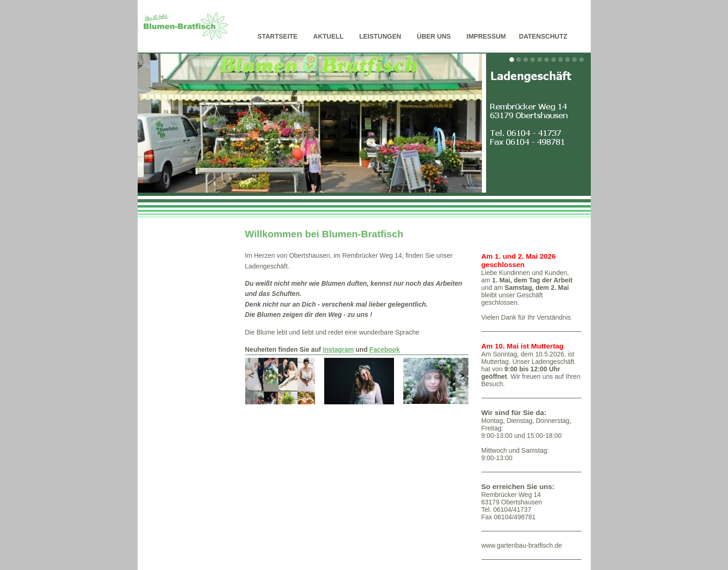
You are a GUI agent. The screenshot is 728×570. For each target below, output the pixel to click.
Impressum (486, 36)
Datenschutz (543, 36)
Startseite (278, 36)
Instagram (338, 349)
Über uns (434, 36)
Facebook (384, 349)
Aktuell (328, 36)
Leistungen (380, 36)
